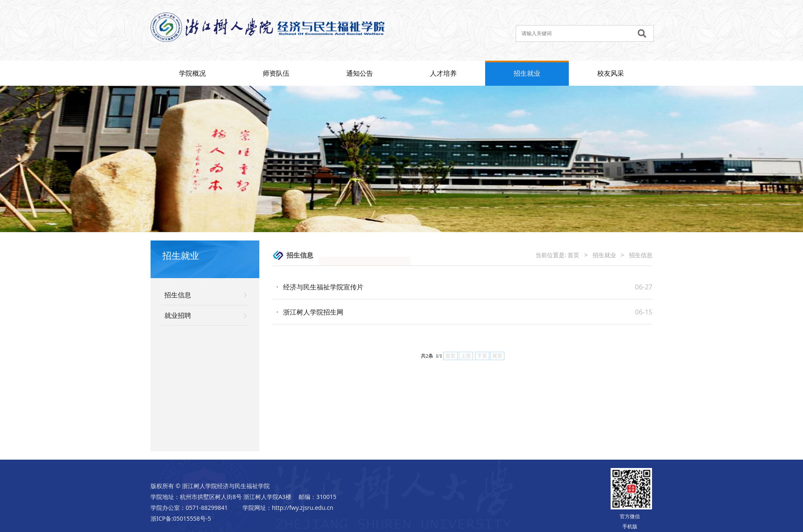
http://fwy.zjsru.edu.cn (303, 508)
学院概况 (192, 73)
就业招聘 (178, 315)
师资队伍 (276, 73)
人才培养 (443, 73)
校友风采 (611, 73)
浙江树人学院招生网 (313, 312)
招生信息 (178, 295)
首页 (573, 255)
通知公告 (360, 73)
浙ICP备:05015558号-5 (181, 518)
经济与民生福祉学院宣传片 (323, 287)
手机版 (630, 526)
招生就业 (527, 73)
